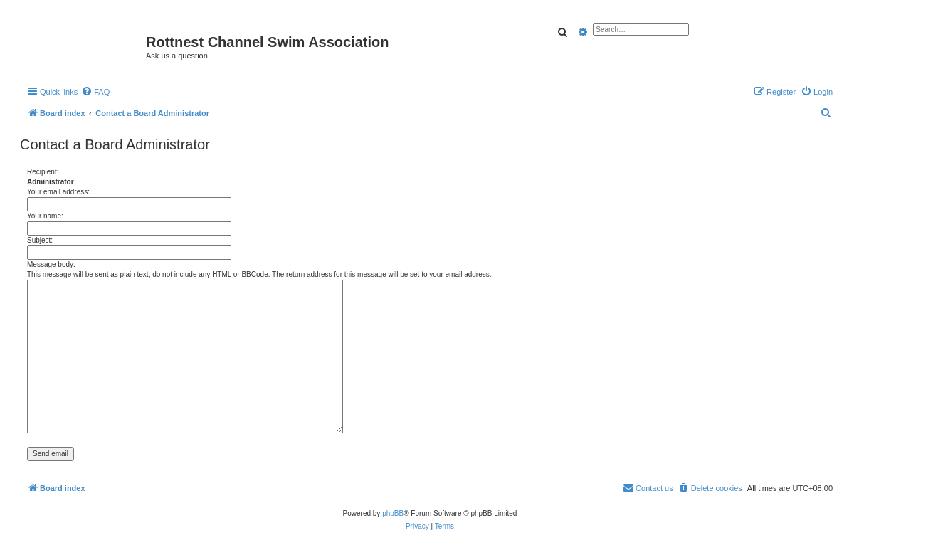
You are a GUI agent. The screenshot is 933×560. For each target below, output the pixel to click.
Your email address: (58, 192)
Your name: (45, 216)
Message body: (51, 264)
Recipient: (43, 172)
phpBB (393, 513)
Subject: (40, 240)
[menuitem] (95, 92)
